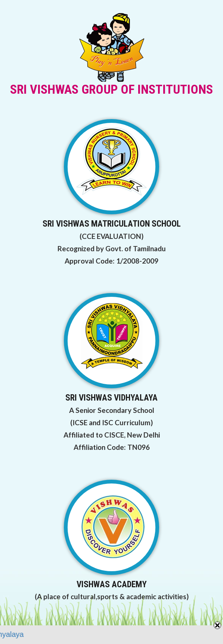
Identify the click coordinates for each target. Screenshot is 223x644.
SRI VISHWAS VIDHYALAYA (111, 398)
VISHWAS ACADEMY (112, 584)
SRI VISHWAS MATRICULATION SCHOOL (112, 224)
